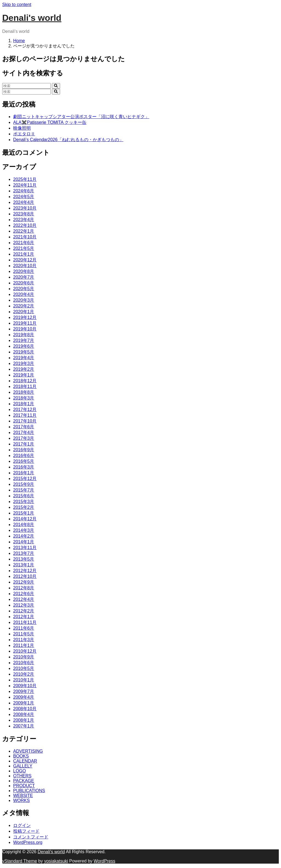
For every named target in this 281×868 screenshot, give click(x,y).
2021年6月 (24, 243)
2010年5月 (24, 668)
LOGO (19, 771)
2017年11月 (25, 415)
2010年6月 (24, 663)
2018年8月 (24, 392)
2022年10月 (25, 225)
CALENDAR (25, 761)
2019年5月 (24, 352)
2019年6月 (24, 346)
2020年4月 (24, 294)
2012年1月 (24, 617)
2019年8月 (24, 335)
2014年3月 (24, 530)
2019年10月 (25, 329)
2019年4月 (24, 358)
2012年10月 (25, 576)
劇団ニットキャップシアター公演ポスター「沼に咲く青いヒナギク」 (81, 117)
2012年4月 (24, 599)
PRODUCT (24, 786)
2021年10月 (25, 237)
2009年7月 (24, 691)
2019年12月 (25, 317)
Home (19, 41)
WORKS (21, 800)
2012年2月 (24, 611)
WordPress (104, 861)
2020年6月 (24, 283)
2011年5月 (24, 634)
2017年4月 (24, 432)
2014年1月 (24, 542)
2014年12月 (25, 519)
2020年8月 (24, 271)
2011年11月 (25, 622)
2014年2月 (24, 536)
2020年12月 (25, 260)
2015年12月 (25, 479)
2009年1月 (24, 703)
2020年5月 (24, 289)
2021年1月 (24, 254)
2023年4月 (24, 220)
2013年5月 (24, 559)
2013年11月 (25, 548)
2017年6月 (24, 427)
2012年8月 (24, 588)
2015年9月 (24, 484)
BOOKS (21, 756)
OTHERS (22, 776)
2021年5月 (24, 248)
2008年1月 (24, 720)
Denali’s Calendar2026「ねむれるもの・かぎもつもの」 (68, 140)
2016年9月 (24, 450)
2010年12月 (25, 651)
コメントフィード (31, 837)
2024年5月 (24, 197)
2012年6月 (24, 594)
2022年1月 (24, 231)
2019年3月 (24, 363)
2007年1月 (24, 726)
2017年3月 (24, 438)
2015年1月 (24, 513)
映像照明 (22, 128)
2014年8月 (24, 525)
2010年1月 (24, 680)
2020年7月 (24, 277)
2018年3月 (24, 398)
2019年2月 (24, 369)
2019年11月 (25, 323)
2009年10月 (25, 686)
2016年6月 (24, 456)
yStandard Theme (20, 861)
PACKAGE (24, 781)
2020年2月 (24, 306)
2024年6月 (24, 191)
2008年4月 (24, 714)
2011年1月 (24, 645)
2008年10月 (25, 709)
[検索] (26, 86)
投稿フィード (26, 831)
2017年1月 (24, 444)
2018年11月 (25, 386)
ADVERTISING (28, 751)
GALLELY (23, 766)
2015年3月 (24, 502)
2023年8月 (24, 214)
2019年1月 (24, 375)
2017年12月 (25, 409)
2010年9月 (24, 657)
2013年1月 (24, 565)
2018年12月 (25, 381)
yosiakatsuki (56, 861)
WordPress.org (28, 842)
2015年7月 (24, 490)
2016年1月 (24, 473)
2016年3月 (24, 467)
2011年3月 (24, 640)
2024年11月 (25, 185)
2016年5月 (24, 461)
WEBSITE (23, 796)
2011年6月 (24, 628)
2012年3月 (24, 605)
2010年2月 (24, 674)
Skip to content (17, 5)
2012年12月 (25, 571)
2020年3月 (24, 300)
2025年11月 (25, 179)
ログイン (22, 825)
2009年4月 (24, 697)
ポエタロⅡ (24, 134)
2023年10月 (25, 208)
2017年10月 (25, 421)
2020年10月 (25, 266)
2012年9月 (24, 582)
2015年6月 (24, 496)
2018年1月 (24, 404)
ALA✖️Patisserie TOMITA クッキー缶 (50, 122)
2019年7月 (24, 340)
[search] (56, 86)
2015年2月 (24, 507)
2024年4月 (24, 202)
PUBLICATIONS (29, 791)
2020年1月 (24, 312)
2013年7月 (24, 553)
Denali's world (32, 18)
